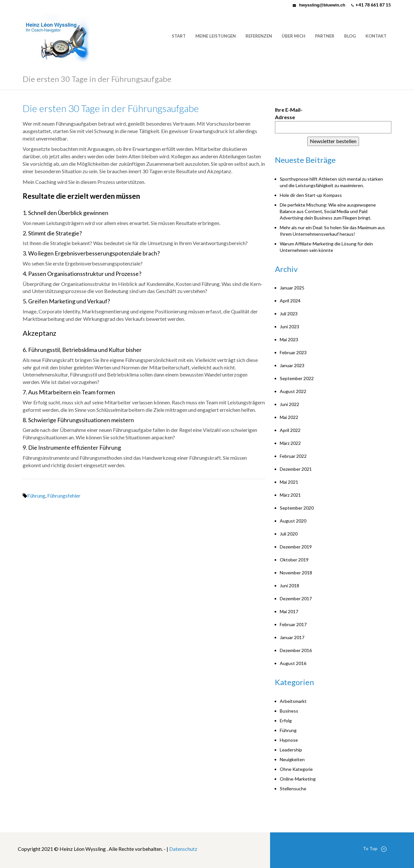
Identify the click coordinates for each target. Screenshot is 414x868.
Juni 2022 (289, 404)
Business (289, 711)
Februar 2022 (293, 456)
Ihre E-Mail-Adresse (289, 113)
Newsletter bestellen (333, 141)
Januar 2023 (292, 365)
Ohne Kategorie (296, 769)
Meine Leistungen (216, 36)
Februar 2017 (293, 624)
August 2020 (293, 521)
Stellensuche (293, 789)
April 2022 (290, 430)
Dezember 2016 (296, 650)
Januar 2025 (292, 288)
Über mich (294, 36)
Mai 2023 (289, 339)
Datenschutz (183, 849)
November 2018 (296, 573)
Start (179, 36)
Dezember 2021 (296, 469)
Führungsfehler (64, 496)
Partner (325, 36)
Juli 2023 (289, 314)
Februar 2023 (293, 352)
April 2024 (290, 301)
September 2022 (297, 378)
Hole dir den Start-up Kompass (311, 195)
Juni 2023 (289, 327)
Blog (350, 36)
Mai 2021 (289, 482)
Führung (36, 496)
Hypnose (289, 740)
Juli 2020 (289, 534)
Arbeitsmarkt (293, 701)
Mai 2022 (289, 417)
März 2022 (290, 443)
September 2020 (297, 508)
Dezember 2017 (296, 598)
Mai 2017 (289, 611)
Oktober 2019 (294, 560)
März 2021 (290, 495)
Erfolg (286, 721)
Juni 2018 (289, 586)
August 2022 (293, 391)
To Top (375, 849)
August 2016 (293, 663)
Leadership (291, 750)
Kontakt (376, 36)
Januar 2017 (292, 637)
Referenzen (259, 36)
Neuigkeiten (292, 759)
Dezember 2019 (296, 547)
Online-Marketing (298, 779)
